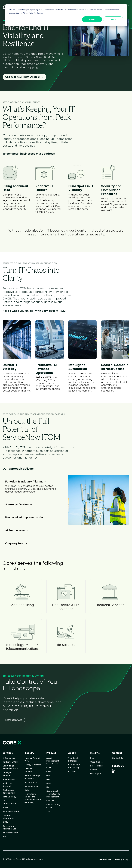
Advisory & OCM (10, 762)
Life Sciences (31, 782)
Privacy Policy (122, 859)
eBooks (94, 770)
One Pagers (96, 774)
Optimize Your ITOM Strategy (24, 77)
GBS (48, 776)
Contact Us (118, 758)
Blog (92, 758)
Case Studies (96, 762)
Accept (92, 19)
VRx (4, 837)
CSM (49, 772)
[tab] (34, 487)
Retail (27, 790)
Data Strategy (9, 797)
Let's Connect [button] (14, 720)
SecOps (50, 801)
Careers (72, 772)
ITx (48, 787)
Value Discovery (10, 833)
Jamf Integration (11, 811)
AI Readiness (9, 779)
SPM (48, 811)
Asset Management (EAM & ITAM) (53, 761)
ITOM (49, 783)
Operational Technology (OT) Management (54, 794)
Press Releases (97, 766)
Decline (113, 19)
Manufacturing (31, 786)
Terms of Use (105, 859)
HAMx (5, 808)
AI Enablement (9, 758)
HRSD (49, 779)
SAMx (5, 822)
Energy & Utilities (33, 765)
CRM (49, 768)
